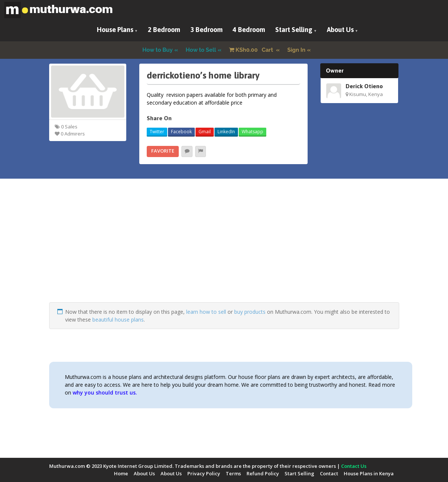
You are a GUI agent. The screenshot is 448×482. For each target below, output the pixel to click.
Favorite (163, 151)
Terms (233, 473)
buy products (250, 312)
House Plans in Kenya (369, 473)
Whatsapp (252, 132)
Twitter (157, 132)
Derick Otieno (364, 86)
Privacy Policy (204, 473)
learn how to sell (206, 312)
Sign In (297, 50)
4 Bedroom (249, 30)
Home (121, 473)
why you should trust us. (105, 392)
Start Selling (294, 30)
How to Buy (158, 50)
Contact (329, 473)
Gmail (205, 132)
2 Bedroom (164, 30)
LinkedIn (226, 132)
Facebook (181, 132)
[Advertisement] (224, 250)
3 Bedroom (206, 30)
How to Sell (201, 50)
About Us (340, 30)
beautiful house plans (118, 320)
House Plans (115, 30)
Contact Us (354, 466)
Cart (252, 50)
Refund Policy (263, 473)
